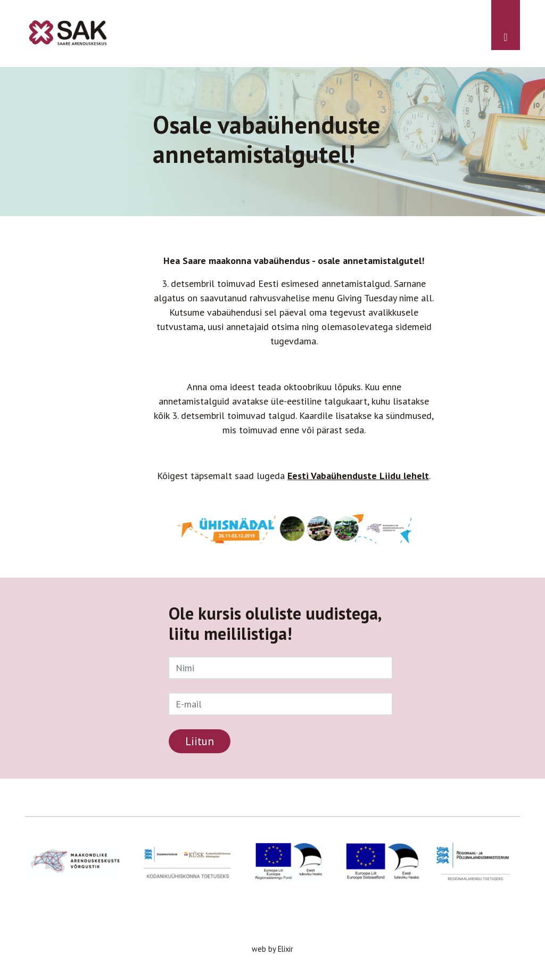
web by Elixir (272, 949)
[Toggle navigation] (506, 25)
